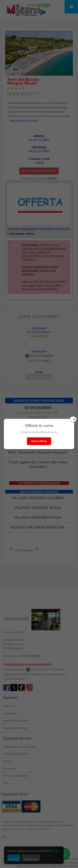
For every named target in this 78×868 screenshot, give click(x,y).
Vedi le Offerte (39, 441)
